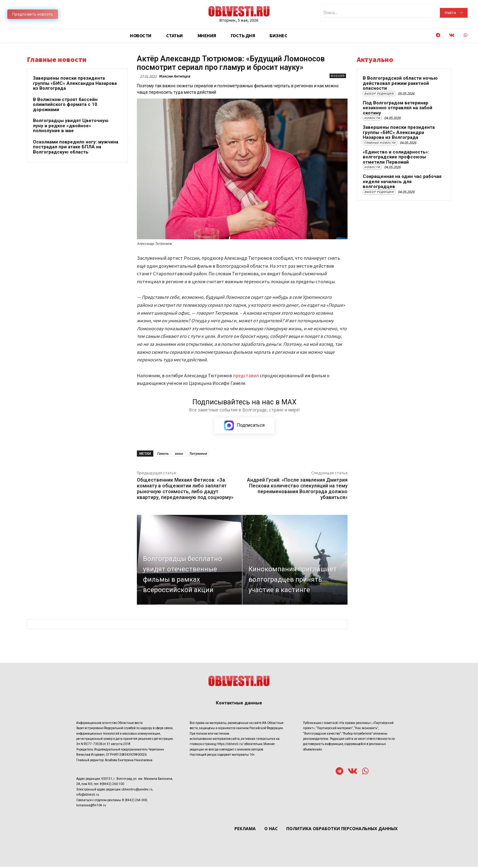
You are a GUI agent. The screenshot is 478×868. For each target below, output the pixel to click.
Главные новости (380, 143)
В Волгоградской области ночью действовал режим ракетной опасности (400, 83)
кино (179, 454)
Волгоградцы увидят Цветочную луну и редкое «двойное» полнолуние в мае (71, 126)
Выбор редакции (379, 94)
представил (246, 375)
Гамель (163, 454)
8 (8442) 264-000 (135, 801)
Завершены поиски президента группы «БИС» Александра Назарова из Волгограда (75, 83)
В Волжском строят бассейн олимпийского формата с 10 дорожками (65, 105)
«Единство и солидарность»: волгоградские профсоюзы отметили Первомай (396, 157)
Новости (372, 118)
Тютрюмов (198, 454)
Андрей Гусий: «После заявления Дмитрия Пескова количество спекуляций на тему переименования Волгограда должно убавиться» (297, 490)
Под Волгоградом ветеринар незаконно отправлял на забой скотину (398, 108)
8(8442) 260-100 (112, 785)
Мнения (338, 76)
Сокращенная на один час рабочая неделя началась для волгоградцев (402, 181)
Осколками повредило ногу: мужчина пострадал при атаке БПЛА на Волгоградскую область (76, 147)
